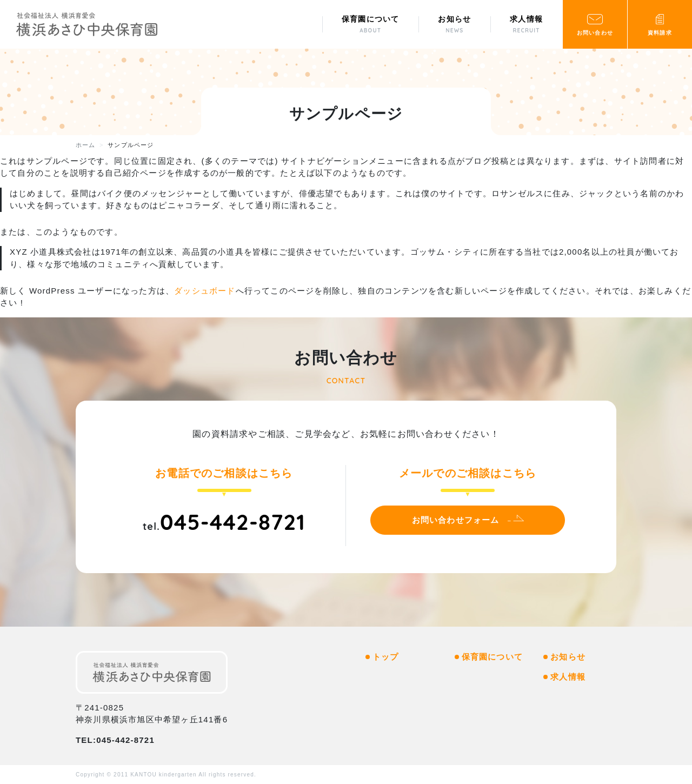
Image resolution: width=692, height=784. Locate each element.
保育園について (492, 657)
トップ (386, 657)
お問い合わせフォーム (456, 520)
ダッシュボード (205, 291)
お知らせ (568, 657)
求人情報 (568, 677)
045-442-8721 (233, 522)
